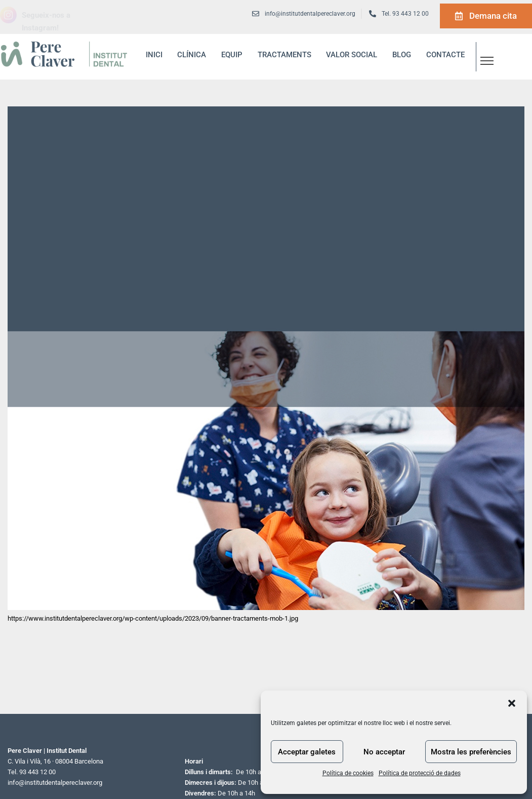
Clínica (192, 55)
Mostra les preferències (471, 752)
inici (154, 55)
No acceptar (384, 752)
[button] (512, 703)
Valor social (352, 55)
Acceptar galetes (307, 752)
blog (402, 55)
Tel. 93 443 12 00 (405, 14)
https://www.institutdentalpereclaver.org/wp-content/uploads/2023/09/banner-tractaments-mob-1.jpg (153, 618)
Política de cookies (348, 773)
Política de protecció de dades (420, 773)
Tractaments (284, 55)
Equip (232, 55)
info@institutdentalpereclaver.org (55, 783)
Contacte (445, 55)
